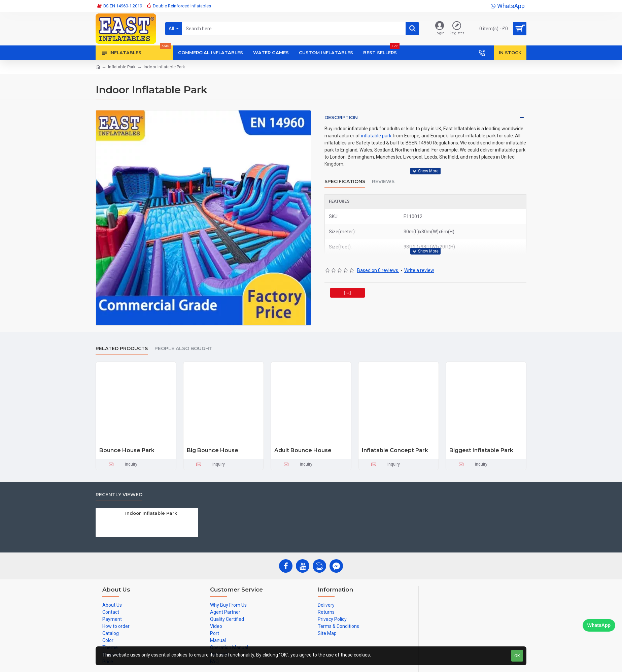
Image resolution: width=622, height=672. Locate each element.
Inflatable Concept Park (395, 450)
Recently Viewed (119, 495)
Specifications (345, 177)
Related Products (122, 349)
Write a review (419, 262)
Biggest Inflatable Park (481, 450)
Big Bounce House (213, 450)
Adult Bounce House (303, 450)
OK (517, 656)
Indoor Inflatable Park (151, 513)
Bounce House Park (127, 450)
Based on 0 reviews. (378, 262)
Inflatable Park (122, 67)
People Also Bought (183, 349)
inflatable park (376, 136)
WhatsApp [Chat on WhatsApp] (599, 625)
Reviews (383, 177)
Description (341, 117)
